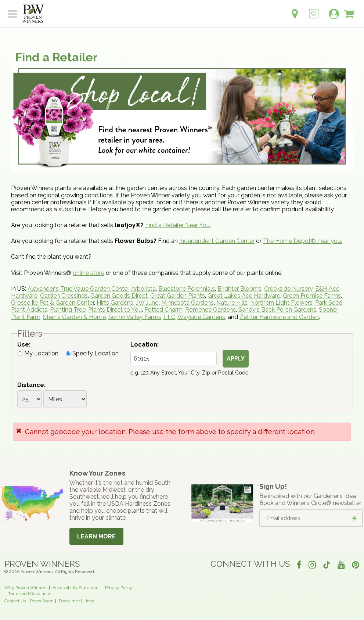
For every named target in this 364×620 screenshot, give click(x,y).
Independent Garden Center (217, 241)
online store (89, 273)
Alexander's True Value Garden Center (78, 289)
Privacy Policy (119, 588)
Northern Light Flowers (281, 303)
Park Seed (329, 303)
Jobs (89, 601)
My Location (38, 353)
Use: (24, 345)
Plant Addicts (29, 310)
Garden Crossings (64, 296)
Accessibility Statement (76, 588)
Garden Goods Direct (119, 296)
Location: (145, 345)
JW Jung (147, 303)
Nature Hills (232, 303)
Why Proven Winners (26, 588)
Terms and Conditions (30, 594)
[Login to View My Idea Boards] (314, 10)
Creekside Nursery (288, 289)
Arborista (143, 289)
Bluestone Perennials (187, 289)
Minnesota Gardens (188, 303)
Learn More (96, 536)
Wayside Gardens (201, 317)
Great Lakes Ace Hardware (244, 296)
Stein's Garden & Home (74, 317)
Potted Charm (163, 310)
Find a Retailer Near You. (178, 225)
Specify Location (92, 353)
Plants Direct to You (115, 310)
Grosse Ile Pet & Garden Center (53, 303)
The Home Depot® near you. (302, 241)
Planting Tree (68, 310)
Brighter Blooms (239, 289)
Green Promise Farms (312, 296)
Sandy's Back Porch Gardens (277, 310)
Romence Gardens (210, 310)
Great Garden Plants (178, 296)
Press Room (42, 601)
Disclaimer (69, 601)
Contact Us (15, 601)
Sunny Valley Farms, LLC (142, 317)
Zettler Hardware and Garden (279, 317)
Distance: (31, 385)
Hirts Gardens (115, 303)
